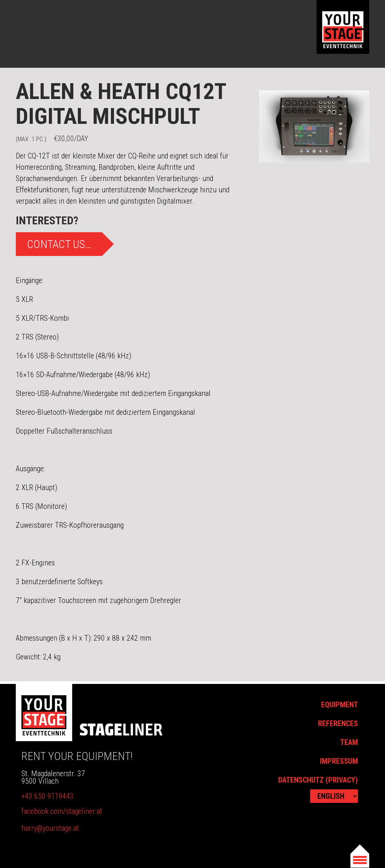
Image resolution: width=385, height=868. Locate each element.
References (338, 723)
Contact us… (59, 244)
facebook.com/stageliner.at (62, 811)
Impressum (339, 761)
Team (349, 742)
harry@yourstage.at (50, 828)
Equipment (340, 705)
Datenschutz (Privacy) (318, 780)
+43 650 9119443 (48, 796)
